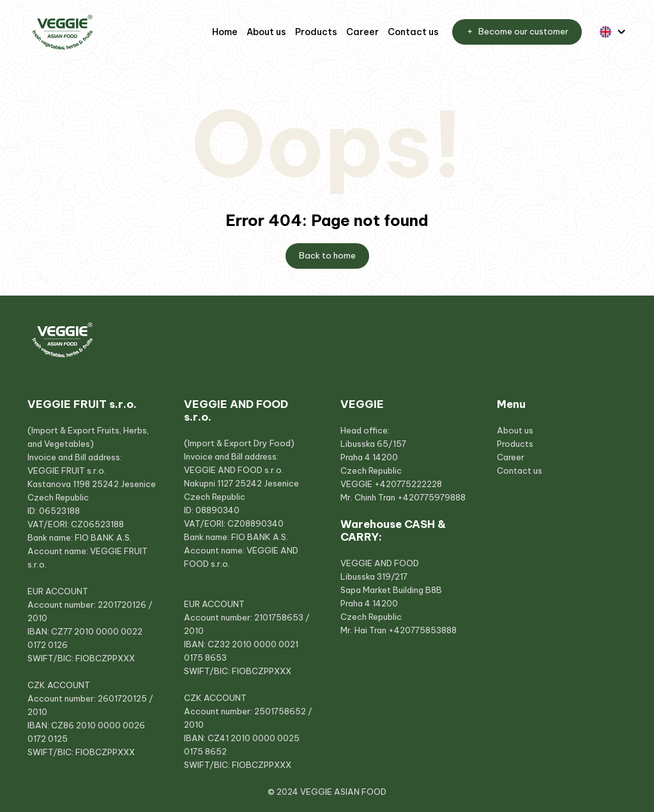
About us (266, 32)
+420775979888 (431, 497)
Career (362, 32)
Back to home (327, 256)
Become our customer (517, 32)
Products (316, 32)
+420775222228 (408, 484)
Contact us (413, 32)
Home (225, 32)
